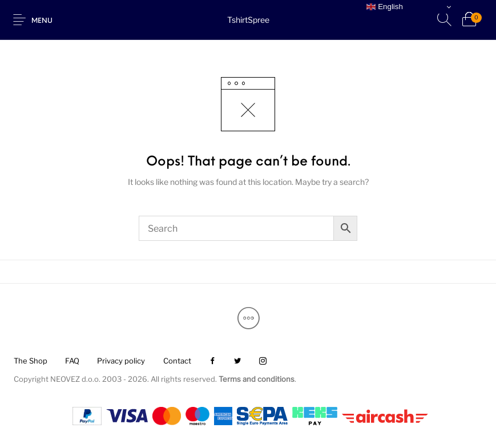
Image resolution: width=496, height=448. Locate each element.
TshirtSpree (248, 20)
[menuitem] (30, 362)
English (384, 7)
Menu (42, 21)
